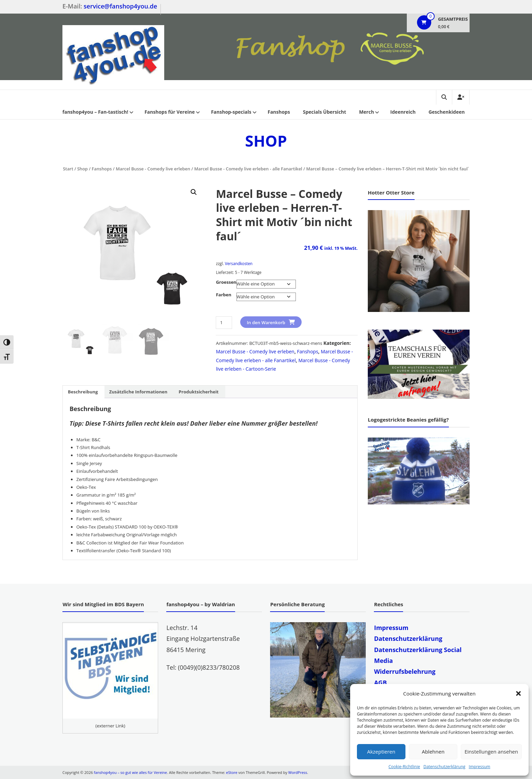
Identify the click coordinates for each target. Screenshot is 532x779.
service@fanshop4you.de (121, 6)
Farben (223, 295)
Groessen (226, 282)
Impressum (480, 767)
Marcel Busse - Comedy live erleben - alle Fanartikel (248, 169)
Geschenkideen (447, 112)
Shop (83, 169)
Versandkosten (239, 263)
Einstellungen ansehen (491, 752)
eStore (232, 772)
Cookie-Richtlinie (404, 767)
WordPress (298, 772)
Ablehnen (433, 752)
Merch (366, 112)
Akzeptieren (381, 752)
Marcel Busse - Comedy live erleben (153, 169)
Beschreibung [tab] (83, 392)
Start (68, 169)
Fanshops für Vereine (170, 112)
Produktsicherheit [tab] (199, 392)
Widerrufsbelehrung (405, 671)
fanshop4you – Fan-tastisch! (95, 112)
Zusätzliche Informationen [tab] (138, 392)
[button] (518, 693)
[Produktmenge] (224, 323)
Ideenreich (403, 112)
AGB (380, 683)
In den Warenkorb (266, 322)
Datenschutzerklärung (444, 767)
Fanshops (279, 112)
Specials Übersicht (325, 112)
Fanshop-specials (231, 112)
